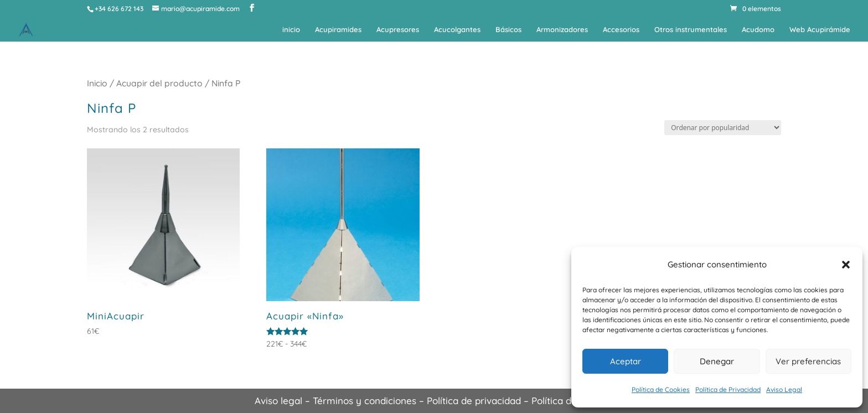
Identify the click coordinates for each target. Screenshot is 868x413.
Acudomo (758, 30)
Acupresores (398, 30)
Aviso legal (278, 401)
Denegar (717, 361)
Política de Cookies (661, 389)
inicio (291, 30)
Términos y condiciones (365, 401)
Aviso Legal (784, 389)
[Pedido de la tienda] (723, 128)
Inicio (97, 83)
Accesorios (621, 30)
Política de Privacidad (728, 389)
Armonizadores (562, 30)
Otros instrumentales (691, 30)
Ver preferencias (808, 361)
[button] (846, 265)
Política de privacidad (474, 401)
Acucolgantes (457, 30)
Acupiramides (338, 30)
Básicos (508, 30)
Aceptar (626, 361)
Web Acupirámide (820, 30)
